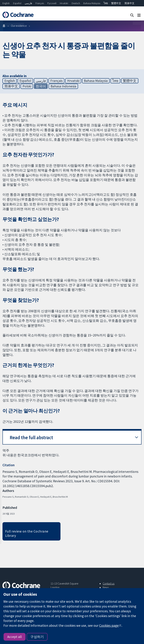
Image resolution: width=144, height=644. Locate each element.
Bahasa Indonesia (63, 86)
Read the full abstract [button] (31, 437)
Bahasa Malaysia (92, 3)
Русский (52, 3)
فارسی (28, 3)
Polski (27, 86)
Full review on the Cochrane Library (27, 533)
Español (17, 3)
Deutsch (76, 3)
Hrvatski (64, 3)
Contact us (109, 583)
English (6, 3)
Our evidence (19, 26)
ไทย (106, 3)
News (106, 587)
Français (40, 3)
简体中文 (129, 3)
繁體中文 (116, 3)
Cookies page (109, 625)
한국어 (41, 86)
